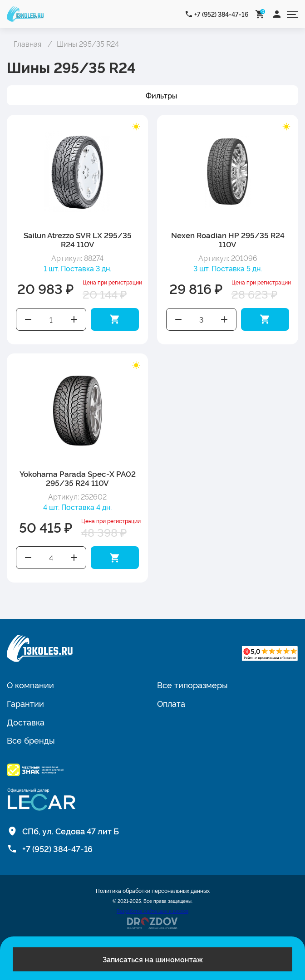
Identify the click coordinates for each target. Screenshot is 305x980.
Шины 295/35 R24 (88, 44)
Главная (27, 44)
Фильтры (161, 95)
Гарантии (25, 703)
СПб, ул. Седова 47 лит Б (71, 831)
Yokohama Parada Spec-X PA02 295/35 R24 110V (78, 478)
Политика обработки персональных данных (153, 891)
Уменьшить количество (28, 319)
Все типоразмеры (192, 685)
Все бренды (31, 740)
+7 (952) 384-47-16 (221, 14)
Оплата (171, 703)
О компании (30, 685)
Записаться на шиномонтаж (153, 959)
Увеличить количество (74, 319)
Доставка (26, 722)
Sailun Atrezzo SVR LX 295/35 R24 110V (78, 239)
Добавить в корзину (115, 319)
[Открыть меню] (293, 14)
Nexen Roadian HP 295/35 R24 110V (228, 239)
